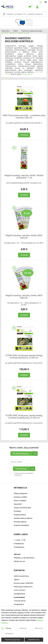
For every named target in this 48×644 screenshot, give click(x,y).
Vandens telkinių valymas (23, 518)
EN (46, 2)
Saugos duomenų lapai (22, 508)
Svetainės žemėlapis (21, 525)
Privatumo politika (20, 497)
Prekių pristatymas (21, 493)
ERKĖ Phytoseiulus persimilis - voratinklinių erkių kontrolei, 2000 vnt (24, 117)
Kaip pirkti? (18, 504)
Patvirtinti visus (34, 640)
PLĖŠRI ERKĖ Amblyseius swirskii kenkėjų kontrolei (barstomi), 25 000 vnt (24, 357)
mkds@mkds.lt (19, 594)
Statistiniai (37, 628)
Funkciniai (21, 628)
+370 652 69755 (20, 601)
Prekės (17, 31)
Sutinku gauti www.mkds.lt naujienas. (22, 475)
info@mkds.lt (27, 74)
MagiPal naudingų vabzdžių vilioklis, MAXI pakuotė (24, 237)
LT (41, 2)
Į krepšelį (24, 135)
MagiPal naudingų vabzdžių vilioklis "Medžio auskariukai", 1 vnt (24, 177)
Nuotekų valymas (20, 522)
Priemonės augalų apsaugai (33, 31)
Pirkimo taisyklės (20, 501)
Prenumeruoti (25, 469)
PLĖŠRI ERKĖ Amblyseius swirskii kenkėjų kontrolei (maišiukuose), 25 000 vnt (24, 417)
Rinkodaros (8, 634)
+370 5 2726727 (20, 590)
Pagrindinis (7, 31)
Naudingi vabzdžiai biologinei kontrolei (15, 33)
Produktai (17, 511)
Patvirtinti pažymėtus (13, 640)
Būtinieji (6, 628)
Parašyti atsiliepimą (25, 454)
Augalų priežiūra (20, 515)
